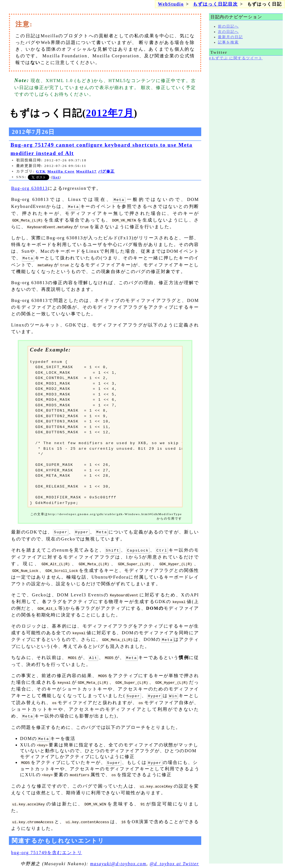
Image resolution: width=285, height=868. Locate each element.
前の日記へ (228, 26)
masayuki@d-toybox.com (118, 860)
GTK (41, 171)
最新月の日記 (230, 37)
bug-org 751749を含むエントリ (47, 849)
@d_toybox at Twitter (174, 860)
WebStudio (171, 4)
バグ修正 (107, 171)
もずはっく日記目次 (215, 4)
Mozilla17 (86, 171)
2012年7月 (110, 113)
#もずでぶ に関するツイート (236, 58)
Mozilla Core (61, 171)
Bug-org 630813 (30, 188)
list (56, 177)
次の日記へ (228, 32)
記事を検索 (228, 42)
